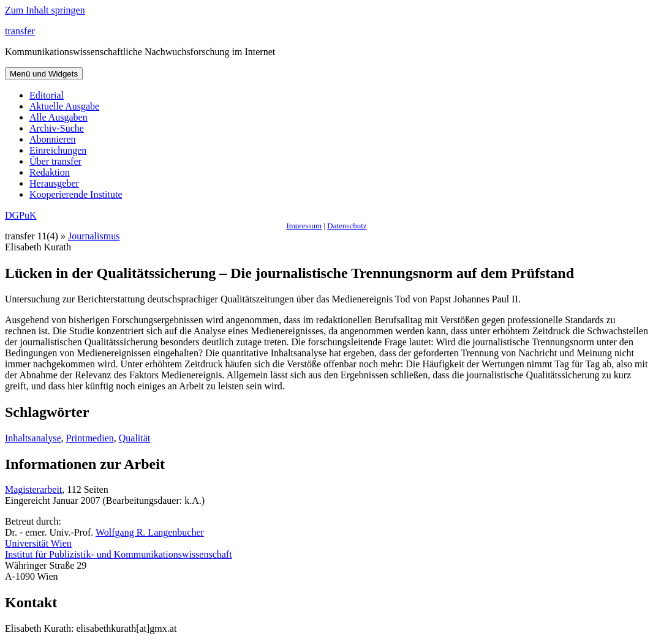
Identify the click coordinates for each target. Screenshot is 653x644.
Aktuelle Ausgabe (64, 106)
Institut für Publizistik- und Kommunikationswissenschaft (119, 554)
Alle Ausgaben (59, 117)
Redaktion (50, 172)
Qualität (135, 438)
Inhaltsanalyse (33, 438)
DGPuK (21, 215)
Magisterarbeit (33, 489)
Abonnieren (53, 139)
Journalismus (94, 236)
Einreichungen (58, 150)
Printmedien (90, 438)
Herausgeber (54, 183)
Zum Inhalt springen (45, 10)
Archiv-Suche (57, 128)
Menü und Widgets (44, 74)
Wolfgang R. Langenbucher (150, 532)
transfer (20, 31)
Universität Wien (38, 543)
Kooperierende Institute (76, 194)
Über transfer (55, 161)
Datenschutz (347, 226)
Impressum (304, 226)
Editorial (47, 95)
